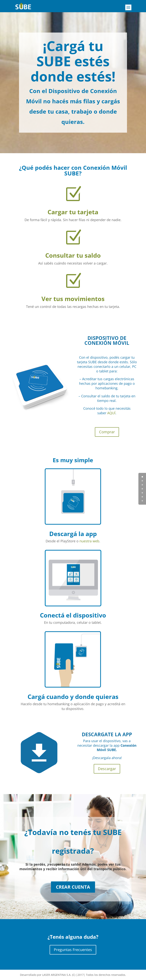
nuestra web (89, 541)
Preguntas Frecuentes (73, 950)
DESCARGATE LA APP (107, 734)
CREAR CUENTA (73, 887)
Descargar (107, 769)
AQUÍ (111, 413)
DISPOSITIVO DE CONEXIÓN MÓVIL (107, 340)
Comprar (107, 432)
